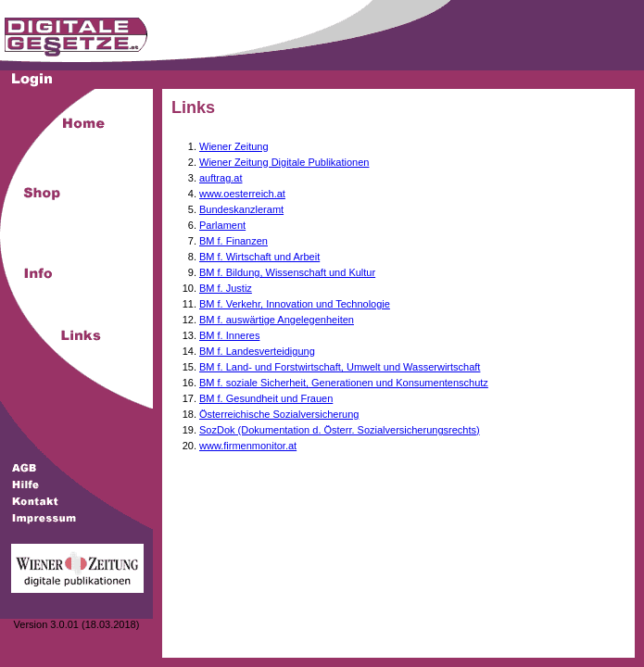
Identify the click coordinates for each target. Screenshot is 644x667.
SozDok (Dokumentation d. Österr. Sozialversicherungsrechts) (340, 430)
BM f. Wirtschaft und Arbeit (259, 257)
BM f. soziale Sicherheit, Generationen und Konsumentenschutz (344, 383)
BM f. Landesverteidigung (257, 351)
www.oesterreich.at (242, 194)
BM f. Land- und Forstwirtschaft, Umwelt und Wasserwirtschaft (340, 367)
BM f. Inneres (229, 335)
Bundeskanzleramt (241, 209)
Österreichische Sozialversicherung (279, 414)
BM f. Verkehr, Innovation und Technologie (295, 304)
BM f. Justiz (226, 288)
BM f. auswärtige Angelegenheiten (277, 320)
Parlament (222, 225)
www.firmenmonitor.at (248, 446)
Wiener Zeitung (234, 146)
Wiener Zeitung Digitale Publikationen (284, 162)
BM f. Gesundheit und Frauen (266, 398)
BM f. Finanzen (234, 241)
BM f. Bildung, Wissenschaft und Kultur (287, 272)
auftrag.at (221, 178)
